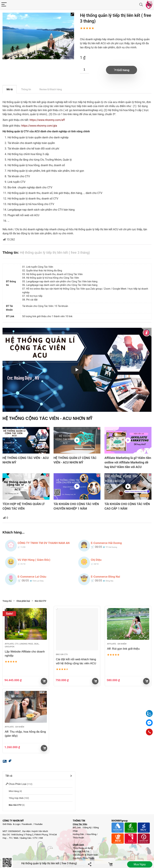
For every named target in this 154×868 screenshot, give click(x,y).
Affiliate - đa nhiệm (117, 644)
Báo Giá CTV (40, 601)
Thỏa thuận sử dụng (83, 848)
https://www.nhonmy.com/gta (39, 126)
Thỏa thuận (78, 838)
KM (41, 838)
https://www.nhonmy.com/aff (47, 120)
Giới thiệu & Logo (11, 824)
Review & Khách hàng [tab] (51, 89)
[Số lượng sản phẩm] (84, 70)
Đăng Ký (88, 828)
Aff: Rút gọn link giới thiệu (123, 649)
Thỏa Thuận (88, 858)
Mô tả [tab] (10, 89)
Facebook (27, 824)
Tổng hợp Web (16, 798)
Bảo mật (77, 851)
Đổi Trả (86, 851)
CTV (35, 838)
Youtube (38, 824)
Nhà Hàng (14, 791)
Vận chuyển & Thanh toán (85, 855)
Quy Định (77, 858)
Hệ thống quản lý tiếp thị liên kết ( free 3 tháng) (49, 863)
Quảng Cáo (26, 838)
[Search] (141, 5)
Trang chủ (7, 601)
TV (10, 838)
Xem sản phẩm (44, 681)
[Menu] (4, 5)
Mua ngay (140, 864)
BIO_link (77, 828)
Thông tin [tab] (26, 89)
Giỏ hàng (123, 70)
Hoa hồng (91, 834)
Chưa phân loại (23, 601)
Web (16, 838)
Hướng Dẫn (79, 834)
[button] (72, 14)
